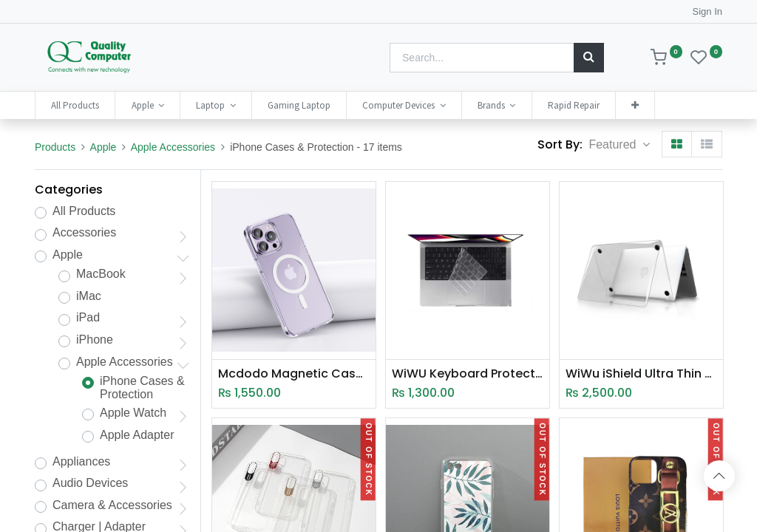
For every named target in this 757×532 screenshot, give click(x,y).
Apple (103, 147)
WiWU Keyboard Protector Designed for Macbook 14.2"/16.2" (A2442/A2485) (468, 374)
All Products (84, 211)
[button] (635, 105)
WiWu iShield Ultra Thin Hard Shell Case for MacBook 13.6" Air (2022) (641, 374)
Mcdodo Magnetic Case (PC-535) (294, 374)
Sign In (707, 11)
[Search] (589, 58)
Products (55, 147)
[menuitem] (75, 105)
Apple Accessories (173, 147)
